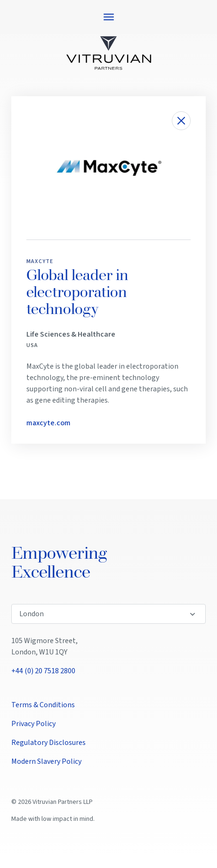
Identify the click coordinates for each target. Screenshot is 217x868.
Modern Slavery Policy (46, 761)
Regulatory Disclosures (48, 743)
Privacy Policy (33, 724)
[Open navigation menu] (109, 17)
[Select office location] (108, 614)
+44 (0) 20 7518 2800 (43, 671)
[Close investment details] (181, 121)
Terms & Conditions (43, 705)
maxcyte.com (48, 423)
